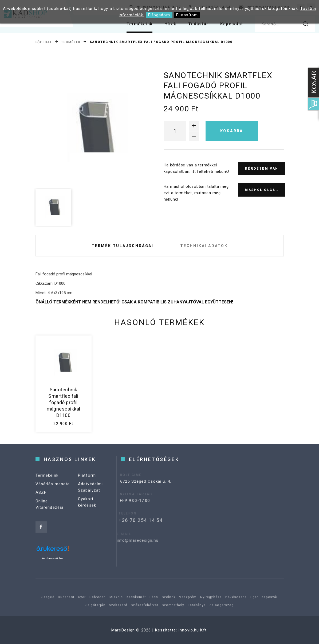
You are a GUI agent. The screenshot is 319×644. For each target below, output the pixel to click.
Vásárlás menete (53, 488)
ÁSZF (41, 496)
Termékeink (139, 24)
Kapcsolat (232, 24)
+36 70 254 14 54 (133, 520)
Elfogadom (159, 15)
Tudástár (198, 24)
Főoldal (44, 42)
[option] (92, 128)
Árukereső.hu (52, 558)
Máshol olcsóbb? (265, 190)
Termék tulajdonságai (123, 246)
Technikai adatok (204, 246)
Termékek (71, 42)
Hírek (170, 24)
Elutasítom (187, 15)
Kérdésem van (262, 169)
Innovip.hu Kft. (193, 630)
